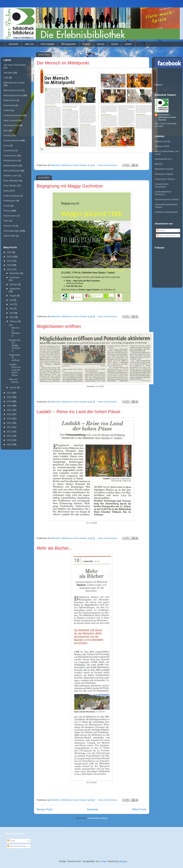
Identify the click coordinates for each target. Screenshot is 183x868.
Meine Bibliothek (12, 171)
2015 (10, 418)
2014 (10, 423)
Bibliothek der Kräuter (14, 83)
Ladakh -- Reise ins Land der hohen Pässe (79, 412)
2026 (10, 252)
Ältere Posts (139, 809)
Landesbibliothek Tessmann (163, 193)
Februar (14, 321)
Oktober (14, 284)
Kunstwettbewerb (12, 140)
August (13, 296)
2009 (10, 444)
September (15, 289)
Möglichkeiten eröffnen (59, 326)
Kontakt (86, 44)
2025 (10, 257)
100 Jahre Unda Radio (15, 65)
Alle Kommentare (166, 236)
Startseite (14, 44)
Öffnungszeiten (68, 44)
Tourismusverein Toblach (167, 199)
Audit (6, 78)
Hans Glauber (47, 44)
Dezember (15, 273)
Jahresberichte (11, 125)
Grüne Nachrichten (13, 115)
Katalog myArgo (163, 141)
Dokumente (9, 105)
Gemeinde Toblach (164, 174)
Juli (11, 300)
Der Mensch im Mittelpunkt (63, 63)
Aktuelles (8, 73)
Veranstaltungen (12, 231)
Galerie (7, 110)
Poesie (7, 206)
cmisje (103, 861)
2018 (10, 406)
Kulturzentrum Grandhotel (162, 185)
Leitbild (128, 44)
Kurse (6, 146)
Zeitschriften (10, 236)
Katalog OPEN (162, 146)
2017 (10, 410)
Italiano (159, 85)
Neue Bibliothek (11, 181)
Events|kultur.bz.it (163, 159)
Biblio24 (159, 164)
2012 (10, 432)
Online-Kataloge (11, 196)
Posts (161, 230)
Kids (6, 130)
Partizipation (10, 201)
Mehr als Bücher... (55, 548)
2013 (10, 427)
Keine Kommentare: (108, 165)
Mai (12, 308)
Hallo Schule (10, 120)
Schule (115, 44)
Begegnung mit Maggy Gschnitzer (70, 186)
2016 (10, 414)
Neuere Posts (45, 809)
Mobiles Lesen (11, 176)
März (12, 317)
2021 (10, 393)
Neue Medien (10, 186)
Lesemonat (9, 150)
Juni (12, 304)
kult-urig (7, 135)
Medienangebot (11, 166)
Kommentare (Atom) (97, 818)
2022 (10, 269)
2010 (10, 440)
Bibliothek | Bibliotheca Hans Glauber (167, 117)
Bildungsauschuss (12, 90)
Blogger (123, 861)
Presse (7, 211)
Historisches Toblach (165, 179)
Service (101, 44)
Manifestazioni (11, 160)
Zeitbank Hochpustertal (166, 212)
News (6, 191)
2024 (10, 261)
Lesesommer (10, 156)
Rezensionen (10, 216)
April (12, 313)
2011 (10, 436)
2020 (10, 397)
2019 (10, 401)
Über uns (29, 44)
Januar (13, 387)
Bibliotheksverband (164, 169)
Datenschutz (10, 100)
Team (6, 221)
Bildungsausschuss (13, 95)
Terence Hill (9, 226)
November (15, 277)
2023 (10, 265)
